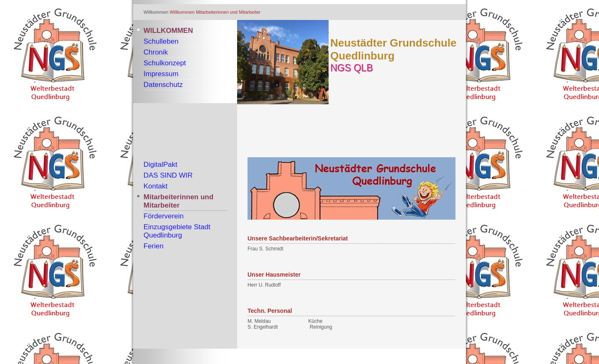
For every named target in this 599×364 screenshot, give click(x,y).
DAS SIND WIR (168, 175)
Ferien (153, 246)
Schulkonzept (165, 63)
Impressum (161, 74)
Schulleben (161, 41)
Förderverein (163, 216)
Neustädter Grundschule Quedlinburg (393, 49)
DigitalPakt (160, 165)
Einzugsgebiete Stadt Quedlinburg (177, 231)
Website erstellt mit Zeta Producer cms (420, 356)
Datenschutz (163, 85)
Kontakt (156, 186)
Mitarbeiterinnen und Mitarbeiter (228, 12)
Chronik (156, 52)
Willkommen (182, 12)
